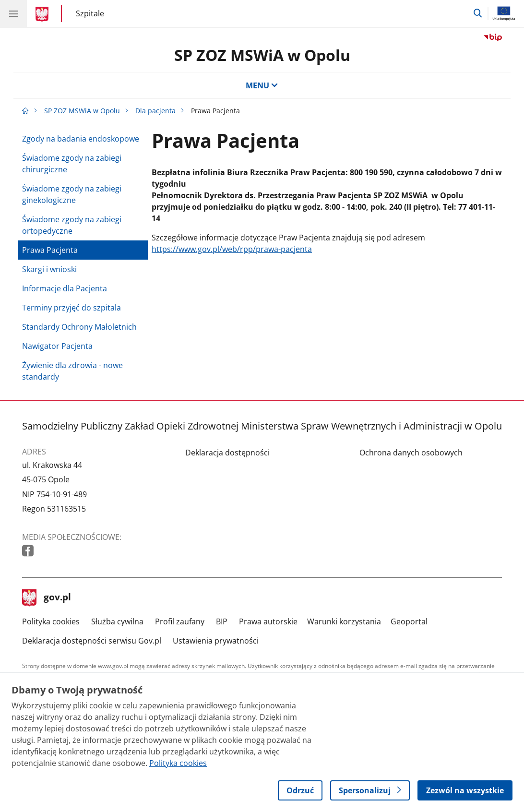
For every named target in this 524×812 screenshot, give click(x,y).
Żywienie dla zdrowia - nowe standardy (72, 371)
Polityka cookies (51, 621)
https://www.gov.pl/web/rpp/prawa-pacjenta (232, 249)
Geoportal (409, 621)
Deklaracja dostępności (227, 453)
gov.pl (47, 598)
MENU (262, 85)
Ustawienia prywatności (216, 641)
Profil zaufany (180, 621)
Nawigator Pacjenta (57, 346)
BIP (222, 621)
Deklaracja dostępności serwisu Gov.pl (92, 641)
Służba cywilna (117, 621)
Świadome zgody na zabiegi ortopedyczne (72, 225)
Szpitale (90, 13)
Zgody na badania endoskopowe (81, 139)
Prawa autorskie (268, 621)
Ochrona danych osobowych (411, 453)
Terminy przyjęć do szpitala (71, 308)
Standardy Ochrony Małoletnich (79, 327)
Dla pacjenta (155, 111)
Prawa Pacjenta (50, 250)
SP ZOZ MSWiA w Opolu (262, 55)
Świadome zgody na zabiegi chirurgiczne (72, 164)
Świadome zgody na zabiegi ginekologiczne (72, 194)
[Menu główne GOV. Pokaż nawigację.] (13, 13)
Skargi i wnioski (49, 269)
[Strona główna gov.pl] (43, 14)
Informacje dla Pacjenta (65, 288)
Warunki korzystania (344, 621)
